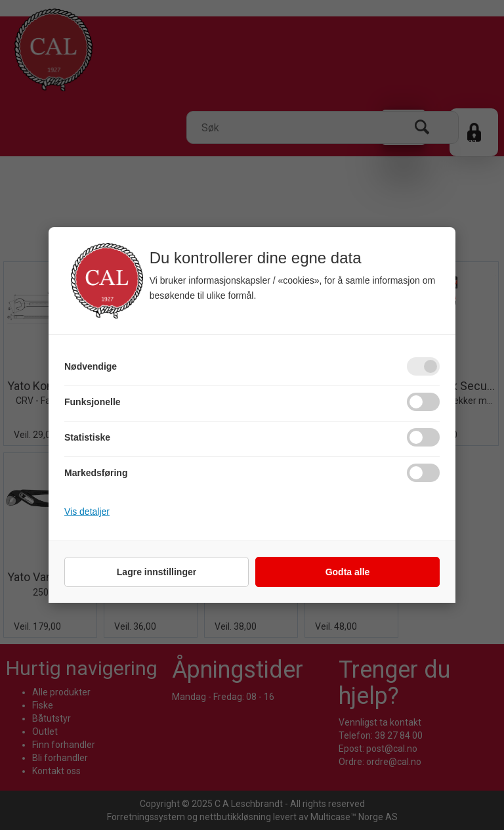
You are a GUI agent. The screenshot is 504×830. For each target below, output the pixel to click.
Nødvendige (91, 366)
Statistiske (87, 437)
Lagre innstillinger (157, 572)
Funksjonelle (93, 402)
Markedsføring (96, 473)
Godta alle (348, 572)
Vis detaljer (87, 512)
